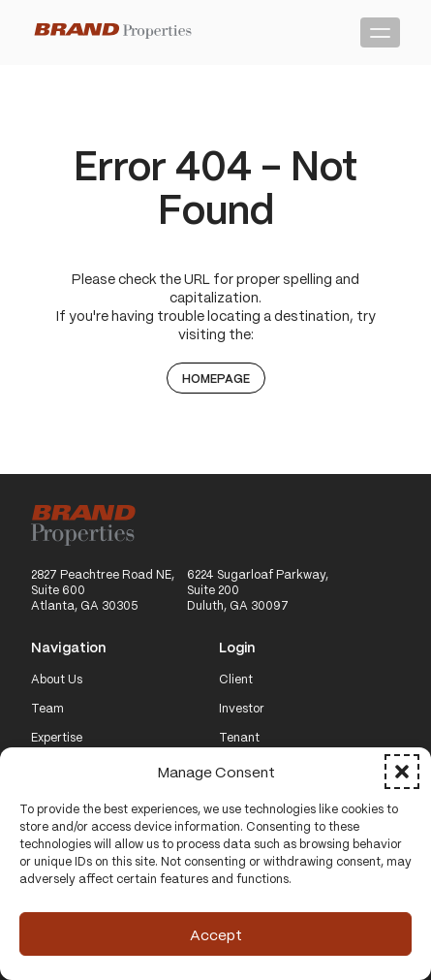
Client (236, 680)
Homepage (216, 378)
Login (237, 648)
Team (47, 709)
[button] (402, 772)
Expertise (57, 738)
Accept (216, 934)
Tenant (239, 738)
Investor (242, 709)
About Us (57, 680)
